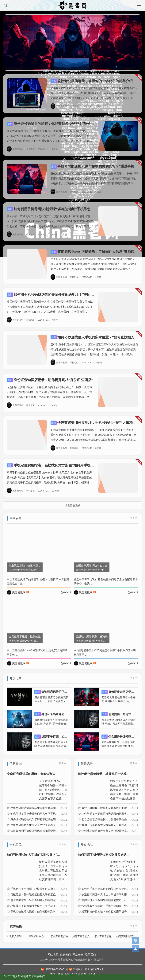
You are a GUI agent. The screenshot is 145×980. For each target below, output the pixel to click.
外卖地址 (32, 231)
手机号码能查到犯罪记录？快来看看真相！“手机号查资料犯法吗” (49, 822)
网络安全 (78, 954)
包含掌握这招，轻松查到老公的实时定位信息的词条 (41, 897)
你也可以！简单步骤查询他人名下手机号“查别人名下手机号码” (48, 811)
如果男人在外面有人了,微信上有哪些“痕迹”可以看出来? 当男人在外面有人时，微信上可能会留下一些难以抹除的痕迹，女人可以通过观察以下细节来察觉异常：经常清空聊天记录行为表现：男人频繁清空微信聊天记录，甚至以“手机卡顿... (124, 787)
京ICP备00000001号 (55, 969)
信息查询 (32, 149)
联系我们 (90, 954)
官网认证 (76, 969)
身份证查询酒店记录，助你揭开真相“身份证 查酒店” (50, 377)
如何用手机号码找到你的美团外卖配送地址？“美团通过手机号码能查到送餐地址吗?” (74, 291)
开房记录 (75, 274)
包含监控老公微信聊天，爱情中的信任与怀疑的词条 (112, 816)
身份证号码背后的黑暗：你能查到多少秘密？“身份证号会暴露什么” (61, 123)
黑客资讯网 (60, 106)
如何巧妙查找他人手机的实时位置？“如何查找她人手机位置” (48, 852)
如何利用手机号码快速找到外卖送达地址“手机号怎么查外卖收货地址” (63, 206)
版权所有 (99, 960)
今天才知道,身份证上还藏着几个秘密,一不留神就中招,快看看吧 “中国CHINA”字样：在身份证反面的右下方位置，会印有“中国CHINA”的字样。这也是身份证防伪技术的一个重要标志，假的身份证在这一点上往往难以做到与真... (53, 787)
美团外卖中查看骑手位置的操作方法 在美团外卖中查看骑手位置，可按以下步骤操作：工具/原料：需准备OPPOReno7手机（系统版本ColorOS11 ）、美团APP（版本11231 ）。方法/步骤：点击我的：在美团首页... (50, 303)
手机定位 (75, 359)
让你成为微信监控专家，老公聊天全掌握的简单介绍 (112, 828)
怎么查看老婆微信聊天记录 (109, 933)
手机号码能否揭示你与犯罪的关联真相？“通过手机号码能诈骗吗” (49, 805)
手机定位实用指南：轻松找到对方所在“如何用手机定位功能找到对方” (63, 462)
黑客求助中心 (36, 933)
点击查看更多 (73, 502)
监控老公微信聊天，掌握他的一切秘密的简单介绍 (92, 81)
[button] (116, 67)
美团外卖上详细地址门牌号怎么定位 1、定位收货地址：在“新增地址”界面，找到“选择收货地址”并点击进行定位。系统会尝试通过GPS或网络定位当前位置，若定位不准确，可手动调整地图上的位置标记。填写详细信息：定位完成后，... (124, 868)
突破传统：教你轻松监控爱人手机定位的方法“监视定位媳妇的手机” (50, 891)
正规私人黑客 (14, 933)
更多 (63, 760)
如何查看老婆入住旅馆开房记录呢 (91, 933)
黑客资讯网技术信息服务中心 (74, 960)
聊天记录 (75, 106)
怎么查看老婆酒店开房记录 (65, 933)
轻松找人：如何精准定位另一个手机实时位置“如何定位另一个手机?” (51, 903)
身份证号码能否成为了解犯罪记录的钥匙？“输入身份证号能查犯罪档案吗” (54, 816)
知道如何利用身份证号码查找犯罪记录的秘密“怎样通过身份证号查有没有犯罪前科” (59, 828)
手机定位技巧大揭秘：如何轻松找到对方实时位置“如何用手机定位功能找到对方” (58, 908)
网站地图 (53, 954)
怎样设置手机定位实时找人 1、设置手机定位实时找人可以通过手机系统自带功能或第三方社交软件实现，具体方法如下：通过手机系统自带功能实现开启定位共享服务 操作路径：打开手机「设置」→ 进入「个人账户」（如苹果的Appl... (53, 868)
